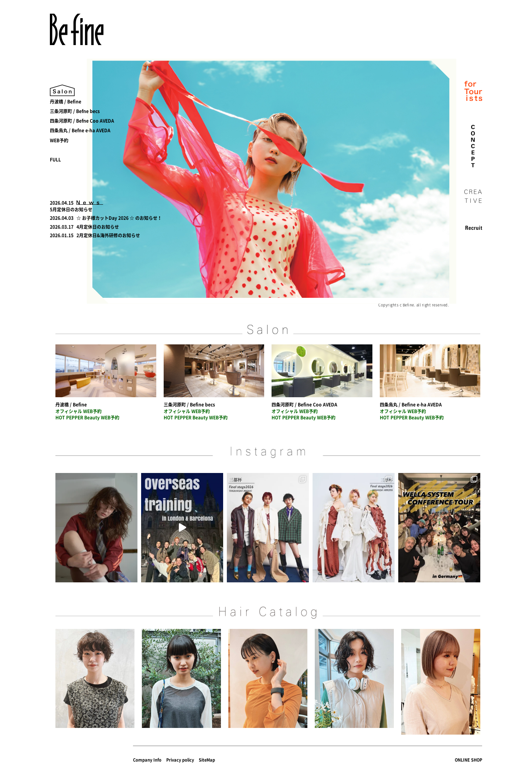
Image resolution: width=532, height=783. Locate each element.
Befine (77, 29)
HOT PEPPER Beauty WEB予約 (87, 418)
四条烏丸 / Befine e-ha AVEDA (411, 405)
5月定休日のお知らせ (71, 210)
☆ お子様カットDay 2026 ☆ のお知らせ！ (119, 218)
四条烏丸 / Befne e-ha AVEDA (80, 130)
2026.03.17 (62, 227)
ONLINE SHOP (468, 760)
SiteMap (207, 760)
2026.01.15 (62, 235)
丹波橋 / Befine (66, 102)
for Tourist (473, 92)
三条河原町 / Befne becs (75, 111)
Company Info (147, 760)
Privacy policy (180, 760)
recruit (473, 228)
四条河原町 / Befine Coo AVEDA (304, 405)
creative (473, 196)
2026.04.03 (62, 218)
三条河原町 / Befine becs (189, 405)
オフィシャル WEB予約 (79, 411)
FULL (55, 160)
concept (473, 146)
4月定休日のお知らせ (98, 227)
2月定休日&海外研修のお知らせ (108, 235)
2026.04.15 (62, 203)
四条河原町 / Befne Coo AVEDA (82, 121)
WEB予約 (59, 140)
